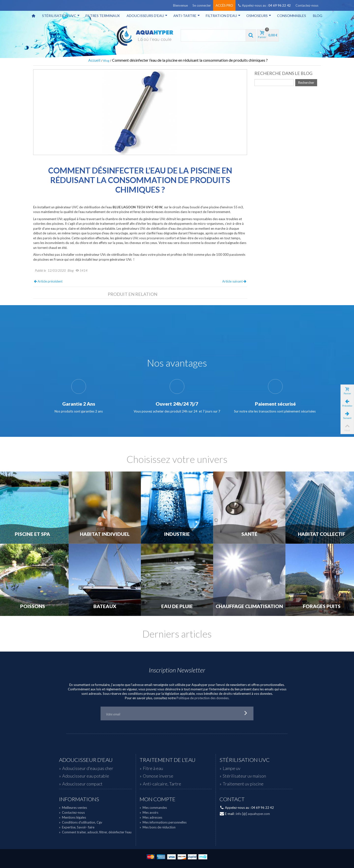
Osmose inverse (158, 776)
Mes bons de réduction (158, 827)
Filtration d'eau (223, 16)
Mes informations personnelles (163, 822)
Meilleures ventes (73, 808)
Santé (249, 534)
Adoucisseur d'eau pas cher (88, 768)
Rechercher (306, 83)
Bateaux (105, 606)
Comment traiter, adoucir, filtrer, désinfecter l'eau (95, 832)
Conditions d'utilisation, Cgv (81, 822)
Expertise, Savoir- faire (77, 827)
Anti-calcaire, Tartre (162, 784)
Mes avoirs (149, 812)
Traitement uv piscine (243, 784)
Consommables (292, 16)
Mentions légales (73, 817)
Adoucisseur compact (82, 784)
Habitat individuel (105, 534)
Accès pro (224, 5)
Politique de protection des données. (203, 698)
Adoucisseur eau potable (86, 776)
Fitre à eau (153, 768)
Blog (318, 16)
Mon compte (158, 799)
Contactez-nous (307, 5)
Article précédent (48, 281)
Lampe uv (232, 768)
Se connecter (202, 5)
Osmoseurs (259, 16)
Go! (246, 713)
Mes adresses (151, 817)
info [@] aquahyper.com (253, 814)
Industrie (177, 534)
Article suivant (234, 281)
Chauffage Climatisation (249, 606)
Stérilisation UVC (61, 16)
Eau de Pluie (177, 606)
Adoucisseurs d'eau (147, 16)
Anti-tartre (187, 16)
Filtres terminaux (103, 16)
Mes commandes (153, 808)
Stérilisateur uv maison (244, 776)
